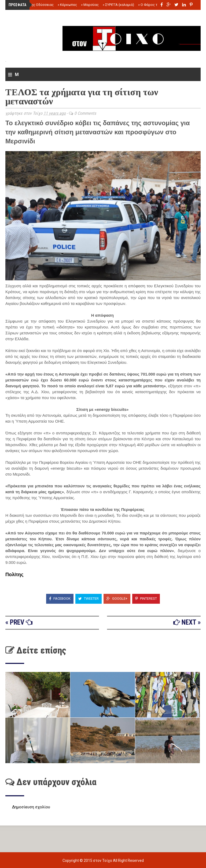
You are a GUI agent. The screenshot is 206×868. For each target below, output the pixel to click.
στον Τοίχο (103, 861)
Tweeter (89, 599)
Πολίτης (14, 575)
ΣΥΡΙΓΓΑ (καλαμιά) (118, 5)
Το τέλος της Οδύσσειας (33, 5)
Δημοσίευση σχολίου (31, 807)
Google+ (117, 599)
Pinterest (146, 599)
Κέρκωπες (67, 5)
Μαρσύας (90, 5)
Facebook (60, 599)
